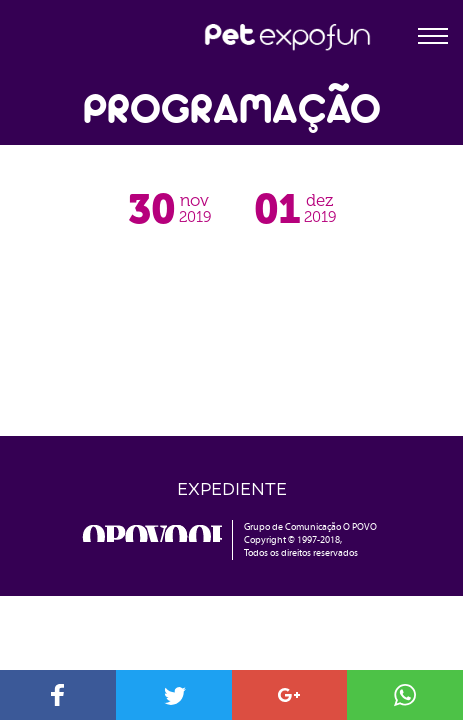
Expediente (232, 488)
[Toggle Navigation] (433, 31)
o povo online (152, 533)
